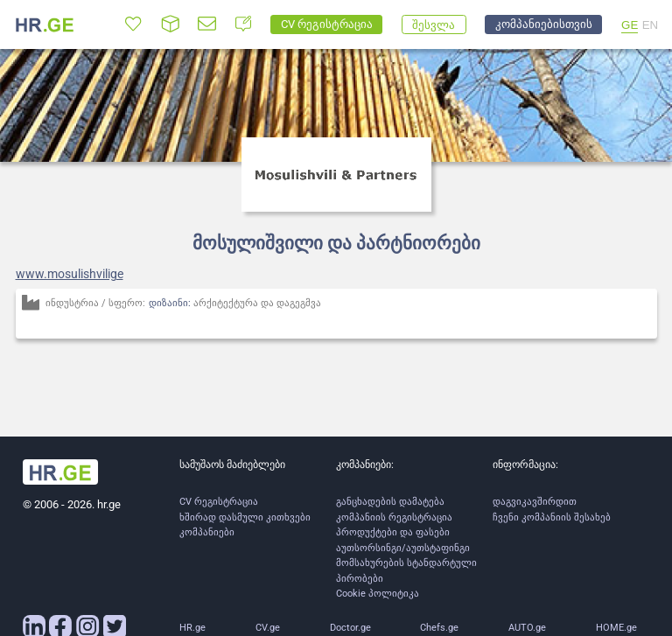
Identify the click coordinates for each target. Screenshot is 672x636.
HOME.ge (616, 628)
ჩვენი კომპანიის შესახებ (552, 517)
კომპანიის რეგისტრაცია (394, 517)
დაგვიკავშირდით (535, 502)
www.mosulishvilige (70, 274)
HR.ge (192, 628)
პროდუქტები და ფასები (393, 532)
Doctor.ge (350, 628)
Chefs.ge (439, 628)
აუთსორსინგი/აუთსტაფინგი (403, 548)
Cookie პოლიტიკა (378, 594)
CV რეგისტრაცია (219, 502)
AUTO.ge (527, 628)
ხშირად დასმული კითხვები (245, 517)
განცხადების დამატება (390, 502)
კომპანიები (207, 532)
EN (651, 25)
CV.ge (268, 628)
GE (630, 25)
